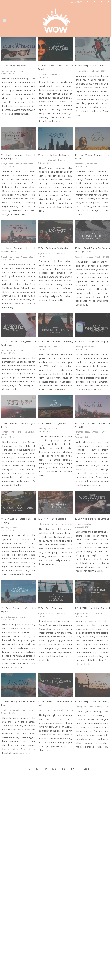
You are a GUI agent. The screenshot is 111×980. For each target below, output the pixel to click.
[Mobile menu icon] (5, 21)
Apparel (78, 257)
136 (63, 768)
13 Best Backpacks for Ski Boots (90, 66)
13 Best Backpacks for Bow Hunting (92, 701)
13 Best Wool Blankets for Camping (92, 519)
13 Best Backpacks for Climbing (53, 248)
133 (36, 768)
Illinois (61, 160)
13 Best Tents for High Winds (52, 423)
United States (27, 164)
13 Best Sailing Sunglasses (14, 66)
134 (45, 768)
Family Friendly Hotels (47, 160)
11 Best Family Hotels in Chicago (53, 155)
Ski (76, 71)
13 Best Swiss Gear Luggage (51, 608)
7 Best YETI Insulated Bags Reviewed (92, 608)
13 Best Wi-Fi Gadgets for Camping (92, 341)
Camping (42, 347)
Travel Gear (18, 71)
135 (54, 768)
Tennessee (22, 432)
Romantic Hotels (13, 164)
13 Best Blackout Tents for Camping (55, 341)
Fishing (41, 524)
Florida (4, 710)
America (5, 528)
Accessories (6, 71)
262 (87, 768)
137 (72, 768)
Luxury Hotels (14, 710)
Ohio (3, 164)
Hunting (78, 707)
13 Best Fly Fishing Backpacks (52, 519)
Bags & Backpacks (46, 253)
